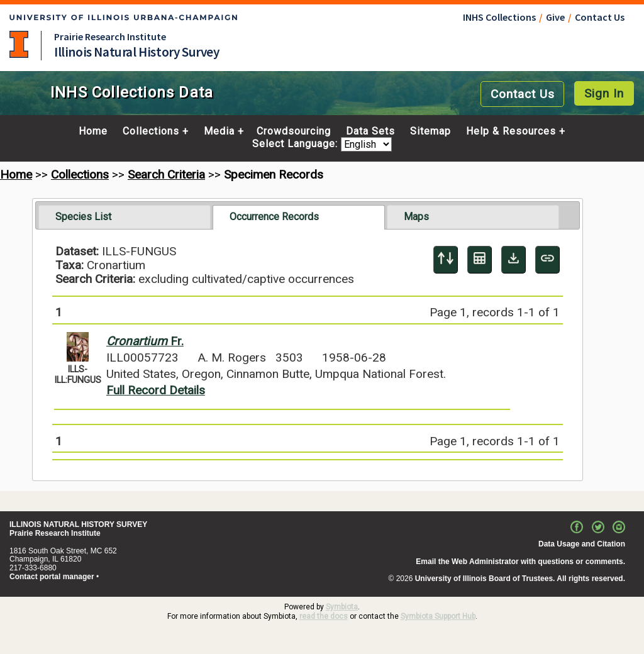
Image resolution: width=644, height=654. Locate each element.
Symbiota (342, 607)
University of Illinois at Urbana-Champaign (19, 44)
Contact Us (600, 17)
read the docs (324, 616)
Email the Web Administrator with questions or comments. (520, 562)
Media (219, 131)
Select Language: (297, 144)
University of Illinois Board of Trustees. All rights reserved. (520, 579)
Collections (151, 131)
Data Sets (370, 131)
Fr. (145, 341)
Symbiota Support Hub (438, 616)
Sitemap (430, 131)
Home (93, 131)
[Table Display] (480, 260)
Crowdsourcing (294, 131)
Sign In (604, 93)
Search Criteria (166, 175)
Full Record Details (156, 390)
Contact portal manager (52, 577)
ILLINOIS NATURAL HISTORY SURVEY (78, 524)
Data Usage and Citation (582, 544)
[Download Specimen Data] (514, 260)
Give (555, 17)
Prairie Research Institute (110, 36)
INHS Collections (499, 17)
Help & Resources (511, 131)
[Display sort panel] (446, 260)
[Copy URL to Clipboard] (547, 260)
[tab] (125, 217)
